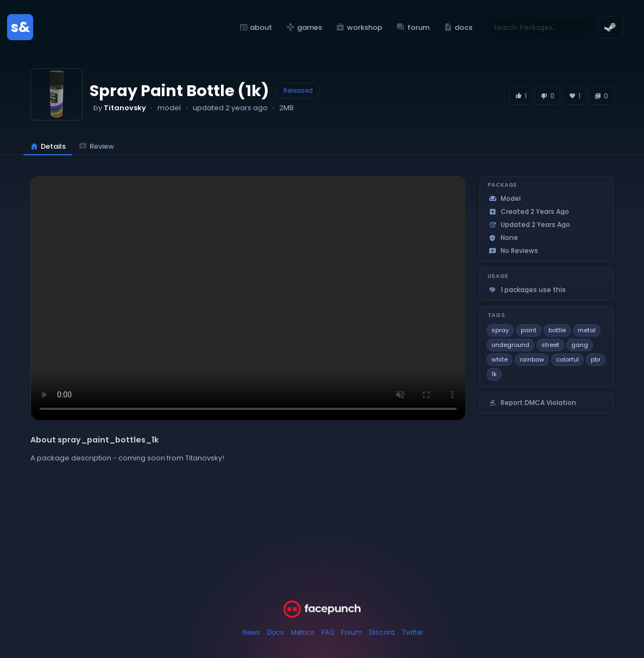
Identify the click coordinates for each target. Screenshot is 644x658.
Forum (352, 632)
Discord (382, 632)
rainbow (532, 359)
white (500, 359)
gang (580, 345)
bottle (557, 330)
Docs (276, 632)
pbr (596, 359)
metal (587, 330)
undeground (510, 345)
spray (500, 330)
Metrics (303, 632)
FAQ (328, 632)
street (550, 345)
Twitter (412, 632)
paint (529, 330)
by (120, 108)
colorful (567, 359)
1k (494, 374)
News (251, 632)
